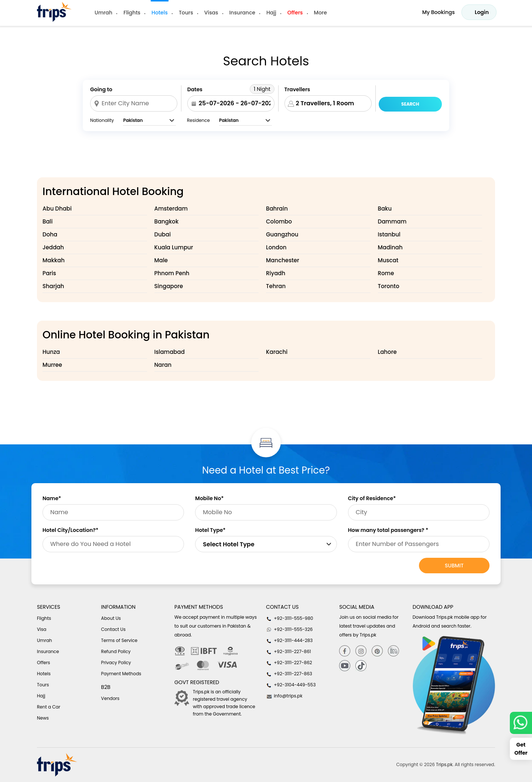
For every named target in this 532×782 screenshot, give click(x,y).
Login (482, 12)
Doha (50, 234)
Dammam (392, 221)
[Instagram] (361, 651)
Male (161, 260)
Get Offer (521, 749)
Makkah (54, 260)
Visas (211, 13)
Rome (386, 273)
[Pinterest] (377, 651)
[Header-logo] (54, 12)
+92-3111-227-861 (289, 652)
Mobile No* (209, 498)
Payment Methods (121, 674)
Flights (132, 13)
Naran (163, 365)
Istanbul (389, 234)
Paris (49, 273)
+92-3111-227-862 (289, 663)
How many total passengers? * (388, 530)
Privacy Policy (116, 663)
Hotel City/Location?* (70, 530)
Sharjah (53, 286)
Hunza (51, 352)
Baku (385, 209)
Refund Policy (116, 651)
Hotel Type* (210, 530)
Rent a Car (49, 707)
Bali (48, 221)
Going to (101, 89)
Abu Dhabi (57, 209)
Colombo (279, 221)
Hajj (271, 13)
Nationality (102, 120)
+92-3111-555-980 (290, 618)
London (276, 247)
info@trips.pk (284, 696)
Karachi (277, 352)
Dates (195, 89)
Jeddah (53, 247)
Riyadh (276, 273)
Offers (295, 13)
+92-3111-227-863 (289, 674)
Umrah (103, 13)
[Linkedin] (393, 651)
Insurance (242, 13)
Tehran (276, 286)
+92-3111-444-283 (289, 641)
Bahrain (277, 209)
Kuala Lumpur (174, 247)
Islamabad (170, 352)
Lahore (387, 352)
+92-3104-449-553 (291, 685)
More (320, 13)
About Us (111, 618)
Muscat (388, 260)
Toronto (389, 286)
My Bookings (439, 12)
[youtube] (345, 666)
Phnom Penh (172, 273)
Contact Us (113, 629)
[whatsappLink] (521, 723)
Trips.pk (444, 764)
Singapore (169, 286)
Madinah (390, 247)
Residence (198, 120)
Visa (42, 629)
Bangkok (167, 221)
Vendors (110, 698)
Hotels (160, 13)
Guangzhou (282, 234)
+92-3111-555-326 (289, 629)
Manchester (283, 260)
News (43, 718)
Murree (52, 365)
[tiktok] (361, 666)
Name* (52, 498)
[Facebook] (345, 651)
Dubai (163, 234)
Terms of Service (119, 640)
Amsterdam (171, 209)
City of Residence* (372, 498)
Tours (186, 13)
